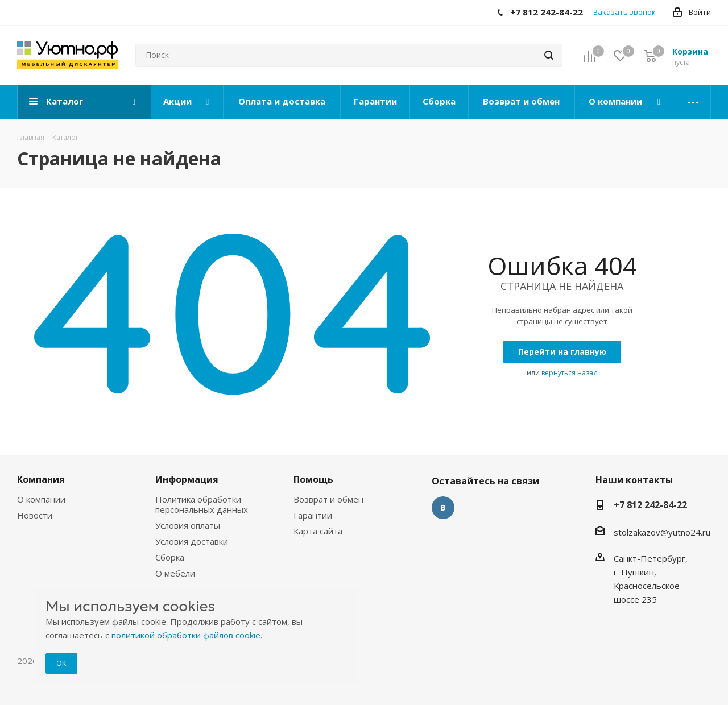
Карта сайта (318, 531)
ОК (61, 663)
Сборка (170, 557)
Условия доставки (192, 541)
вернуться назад (569, 373)
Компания (41, 479)
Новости (35, 515)
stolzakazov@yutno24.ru (662, 532)
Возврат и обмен (328, 499)
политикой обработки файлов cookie (186, 635)
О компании (41, 499)
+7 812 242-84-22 (650, 505)
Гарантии (313, 515)
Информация (187, 479)
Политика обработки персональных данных (202, 504)
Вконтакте (443, 508)
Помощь (313, 479)
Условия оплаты (188, 525)
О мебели (175, 573)
